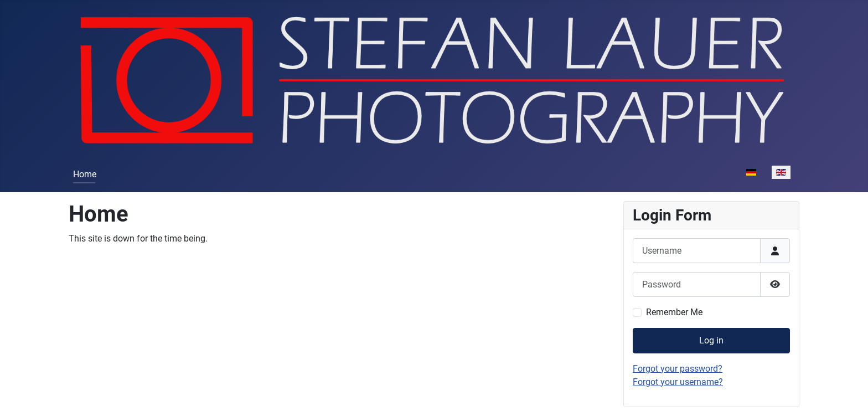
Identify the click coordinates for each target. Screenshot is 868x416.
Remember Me (674, 312)
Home (85, 174)
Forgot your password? (678, 369)
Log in (711, 340)
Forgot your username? (678, 382)
